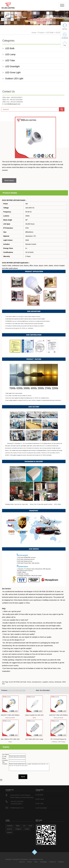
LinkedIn (27, 829)
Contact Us (52, 862)
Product (41, 33)
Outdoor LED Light (14, 78)
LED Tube (10, 60)
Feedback (61, 862)
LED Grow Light (13, 72)
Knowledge (43, 862)
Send (23, 777)
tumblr (30, 826)
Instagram (18, 829)
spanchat (10, 829)
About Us (22, 862)
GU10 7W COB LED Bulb (17, 690)
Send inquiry (9, 180)
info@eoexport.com (14, 104)
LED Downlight (12, 66)
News (36, 862)
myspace (9, 832)
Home (34, 33)
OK (1, 780)
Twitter (18, 826)
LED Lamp (10, 54)
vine (24, 826)
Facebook (10, 826)
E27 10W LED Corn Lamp (34, 739)
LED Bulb (50, 33)
